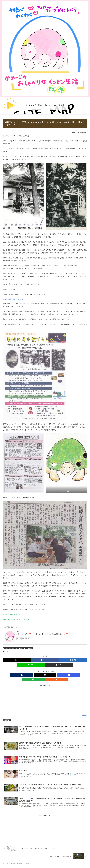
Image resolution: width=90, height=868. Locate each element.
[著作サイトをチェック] (18, 639)
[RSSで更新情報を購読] (29, 639)
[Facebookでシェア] (45, 660)
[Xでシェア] (17, 660)
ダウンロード (20, 299)
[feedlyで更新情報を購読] (26, 639)
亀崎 (20, 648)
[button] (59, 665)
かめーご (20, 631)
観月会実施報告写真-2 (9, 299)
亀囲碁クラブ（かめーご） (10, 648)
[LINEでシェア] (31, 665)
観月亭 (5, 652)
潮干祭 (30, 648)
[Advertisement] (45, 695)
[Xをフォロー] (20, 639)
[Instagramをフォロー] (23, 639)
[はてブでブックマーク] (73, 660)
